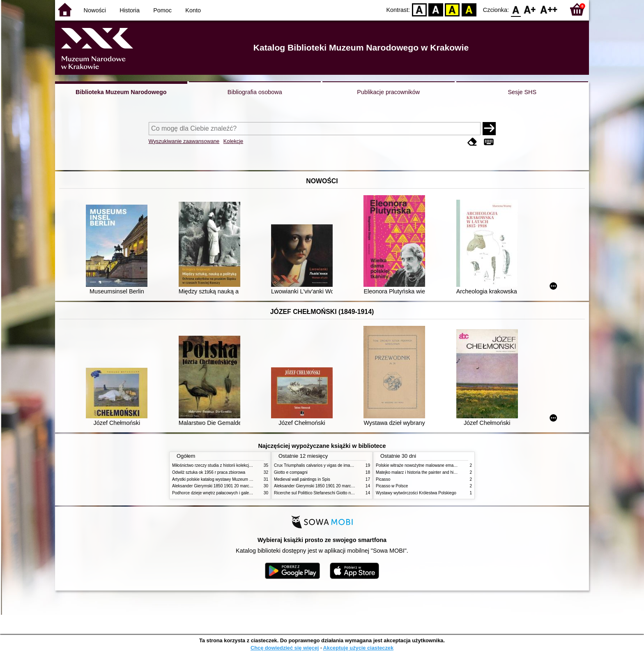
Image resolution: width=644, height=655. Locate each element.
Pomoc (162, 10)
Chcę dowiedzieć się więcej (285, 648)
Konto (193, 10)
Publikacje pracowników (388, 92)
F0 (516, 9)
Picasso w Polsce (392, 486)
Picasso (383, 479)
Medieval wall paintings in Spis (302, 479)
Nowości (95, 10)
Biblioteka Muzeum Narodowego (121, 92)
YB (452, 9)
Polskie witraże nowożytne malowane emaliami (419, 465)
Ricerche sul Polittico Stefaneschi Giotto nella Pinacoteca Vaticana (335, 493)
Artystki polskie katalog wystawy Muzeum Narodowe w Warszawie (233, 479)
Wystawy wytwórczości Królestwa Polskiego (416, 493)
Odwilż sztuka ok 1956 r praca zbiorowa (209, 472)
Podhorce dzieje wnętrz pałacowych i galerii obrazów (221, 493)
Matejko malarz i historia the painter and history (419, 472)
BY (469, 9)
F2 (549, 9)
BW (436, 9)
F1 (530, 9)
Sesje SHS (522, 92)
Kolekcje (233, 141)
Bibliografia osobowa (255, 92)
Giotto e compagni (291, 472)
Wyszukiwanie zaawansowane (184, 141)
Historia (130, 10)
